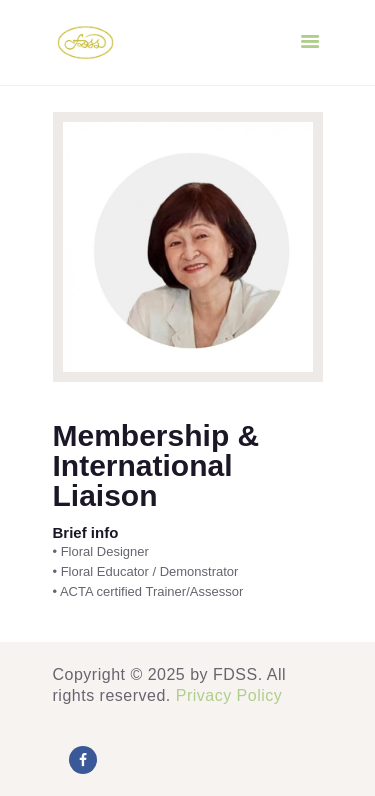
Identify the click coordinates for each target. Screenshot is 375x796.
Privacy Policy (229, 695)
